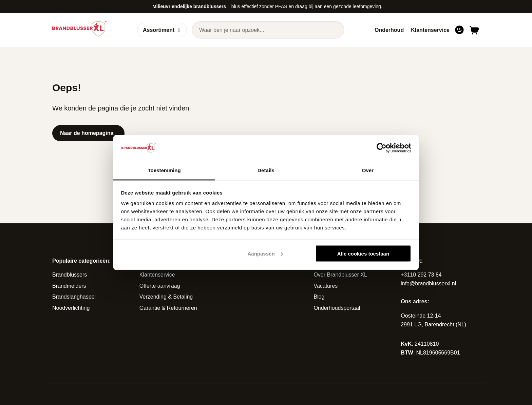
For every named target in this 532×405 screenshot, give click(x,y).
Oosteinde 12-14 (421, 316)
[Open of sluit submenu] (179, 30)
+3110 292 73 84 (421, 275)
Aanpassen (265, 253)
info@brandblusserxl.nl (428, 283)
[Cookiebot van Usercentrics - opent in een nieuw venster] (382, 148)
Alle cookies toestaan (363, 253)
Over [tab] (368, 170)
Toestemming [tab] (164, 170)
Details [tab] (266, 170)
